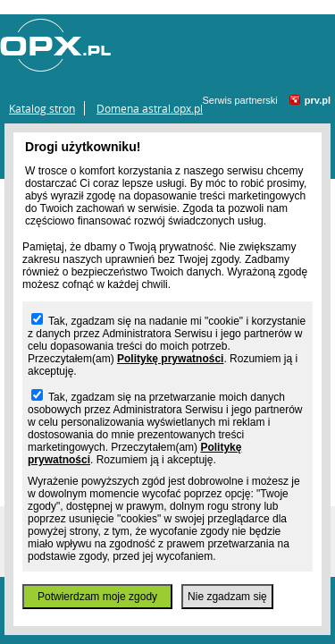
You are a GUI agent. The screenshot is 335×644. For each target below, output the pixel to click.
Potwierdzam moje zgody (97, 597)
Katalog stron (42, 108)
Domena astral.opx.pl (150, 108)
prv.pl (318, 100)
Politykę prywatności (170, 359)
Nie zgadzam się (227, 597)
